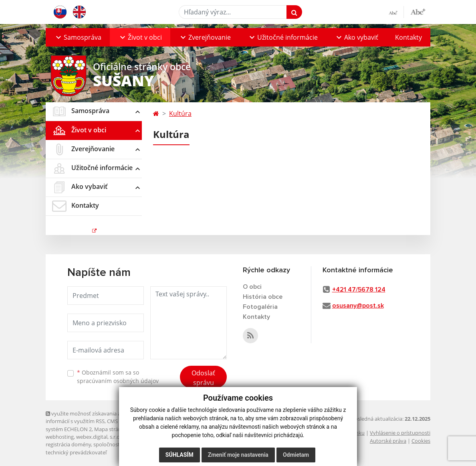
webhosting (60, 437)
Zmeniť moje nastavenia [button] (238, 455)
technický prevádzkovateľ (76, 452)
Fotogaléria (260, 307)
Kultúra (180, 113)
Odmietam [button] (296, 455)
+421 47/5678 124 (359, 290)
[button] (78, 37)
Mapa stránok (111, 429)
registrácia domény (68, 444)
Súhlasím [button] (180, 455)
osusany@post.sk (358, 306)
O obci (252, 287)
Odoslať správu (203, 378)
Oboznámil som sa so (118, 377)
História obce (263, 297)
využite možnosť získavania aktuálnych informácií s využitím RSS (95, 417)
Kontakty (408, 37)
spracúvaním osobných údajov (118, 381)
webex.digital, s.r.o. (99, 437)
